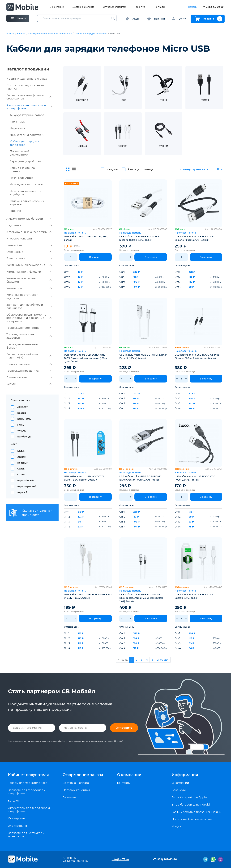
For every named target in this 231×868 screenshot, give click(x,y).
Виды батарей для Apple (189, 797)
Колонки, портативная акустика (29, 296)
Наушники (17, 128)
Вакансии (179, 790)
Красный (23, 463)
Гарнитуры (18, 122)
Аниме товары (29, 377)
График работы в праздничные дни (197, 812)
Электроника (29, 258)
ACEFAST (23, 407)
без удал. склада (141, 169)
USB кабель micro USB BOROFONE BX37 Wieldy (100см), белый (88, 596)
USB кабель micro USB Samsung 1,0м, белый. (86, 238)
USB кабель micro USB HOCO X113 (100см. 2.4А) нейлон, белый (84, 478)
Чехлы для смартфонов (26, 184)
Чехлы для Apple (22, 178)
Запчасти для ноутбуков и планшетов (29, 306)
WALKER (22, 431)
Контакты (159, 7)
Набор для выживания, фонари (23, 346)
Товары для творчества (29, 328)
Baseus (22, 413)
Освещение (29, 252)
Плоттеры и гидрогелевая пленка (25, 87)
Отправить (124, 728)
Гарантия (140, 7)
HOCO (21, 425)
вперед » (163, 660)
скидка (112, 169)
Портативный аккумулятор (19, 153)
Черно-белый (26, 481)
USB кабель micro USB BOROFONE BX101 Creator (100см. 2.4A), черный (140, 478)
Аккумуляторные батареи (28, 115)
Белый (21, 451)
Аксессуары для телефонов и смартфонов (50, 34)
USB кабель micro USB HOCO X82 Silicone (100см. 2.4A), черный (194, 238)
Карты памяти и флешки (29, 272)
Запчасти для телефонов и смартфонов (29, 97)
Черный (22, 492)
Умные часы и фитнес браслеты (29, 280)
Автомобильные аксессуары (29, 232)
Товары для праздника (29, 371)
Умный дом (29, 288)
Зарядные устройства (25, 161)
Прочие (15, 211)
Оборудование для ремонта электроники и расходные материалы (29, 318)
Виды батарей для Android (191, 805)
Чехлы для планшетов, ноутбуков (26, 193)
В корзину (95, 257)
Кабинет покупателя (28, 775)
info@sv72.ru (120, 859)
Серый (21, 469)
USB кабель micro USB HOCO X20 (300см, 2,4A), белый (194, 596)
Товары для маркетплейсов (28, 783)
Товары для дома (29, 364)
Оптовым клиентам (114, 7)
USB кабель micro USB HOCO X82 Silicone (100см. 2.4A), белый (139, 238)
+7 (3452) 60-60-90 (213, 7)
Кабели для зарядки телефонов (91, 34)
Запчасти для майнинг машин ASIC (29, 356)
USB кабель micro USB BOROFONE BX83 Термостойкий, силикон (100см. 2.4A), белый (141, 598)
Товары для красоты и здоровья (29, 336)
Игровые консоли (19, 239)
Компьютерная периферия (29, 265)
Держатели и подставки (27, 135)
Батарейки (29, 245)
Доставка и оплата (83, 7)
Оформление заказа (83, 775)
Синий (21, 475)
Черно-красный (27, 486)
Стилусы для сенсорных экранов (27, 203)
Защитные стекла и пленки (24, 169)
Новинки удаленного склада (27, 79)
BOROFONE (24, 419)
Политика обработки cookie (192, 819)
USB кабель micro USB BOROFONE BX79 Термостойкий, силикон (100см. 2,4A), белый (86, 358)
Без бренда (24, 437)
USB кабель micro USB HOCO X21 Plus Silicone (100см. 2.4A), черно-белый (197, 356)
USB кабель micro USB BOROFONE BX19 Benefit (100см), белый (143, 356)
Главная (10, 34)
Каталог (21, 34)
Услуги (29, 384)
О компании (57, 7)
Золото (21, 457)
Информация (185, 775)
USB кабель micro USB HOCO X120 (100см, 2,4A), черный (195, 478)
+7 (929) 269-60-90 (165, 859)
